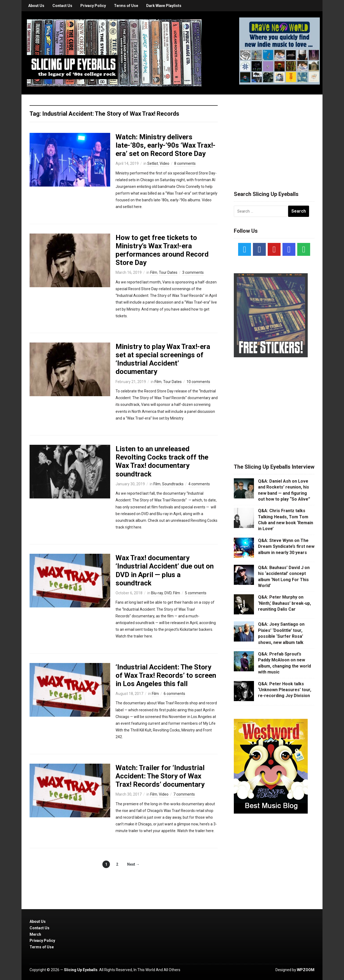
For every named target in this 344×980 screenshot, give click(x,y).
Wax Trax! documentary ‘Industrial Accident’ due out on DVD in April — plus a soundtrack (165, 570)
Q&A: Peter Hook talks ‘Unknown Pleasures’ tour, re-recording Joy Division (285, 690)
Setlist (153, 163)
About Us (36, 6)
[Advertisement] (274, 136)
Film (154, 272)
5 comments (196, 593)
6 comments (174, 694)
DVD (168, 593)
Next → (133, 864)
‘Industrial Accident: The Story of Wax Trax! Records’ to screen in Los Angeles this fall (166, 675)
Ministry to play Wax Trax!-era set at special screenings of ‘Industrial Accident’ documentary (163, 359)
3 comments (193, 272)
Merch (35, 934)
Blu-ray (157, 593)
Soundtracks (173, 484)
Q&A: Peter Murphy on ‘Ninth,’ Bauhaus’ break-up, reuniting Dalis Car (284, 603)
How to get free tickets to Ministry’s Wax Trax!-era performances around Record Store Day (162, 250)
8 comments (185, 163)
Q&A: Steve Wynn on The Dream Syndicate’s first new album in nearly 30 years (286, 547)
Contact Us (62, 6)
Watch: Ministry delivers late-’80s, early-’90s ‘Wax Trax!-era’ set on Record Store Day (166, 145)
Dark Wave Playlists (164, 6)
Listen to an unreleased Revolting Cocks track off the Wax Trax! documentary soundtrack (162, 461)
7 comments (184, 794)
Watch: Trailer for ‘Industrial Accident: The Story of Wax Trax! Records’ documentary (160, 776)
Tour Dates (168, 272)
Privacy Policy (93, 6)
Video (164, 163)
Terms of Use (126, 6)
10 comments (198, 382)
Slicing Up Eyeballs (81, 970)
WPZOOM (306, 970)
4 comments (199, 484)
